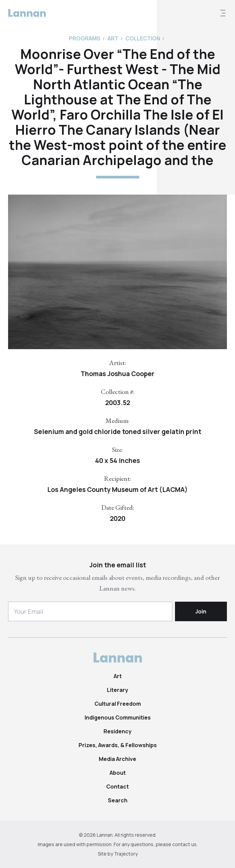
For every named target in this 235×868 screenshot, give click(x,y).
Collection (143, 38)
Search (118, 800)
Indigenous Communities (118, 717)
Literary (117, 690)
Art (118, 676)
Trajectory (126, 854)
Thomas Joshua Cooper (117, 374)
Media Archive (117, 759)
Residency (117, 731)
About (118, 773)
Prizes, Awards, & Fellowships (118, 745)
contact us (184, 844)
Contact (117, 787)
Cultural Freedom (118, 704)
